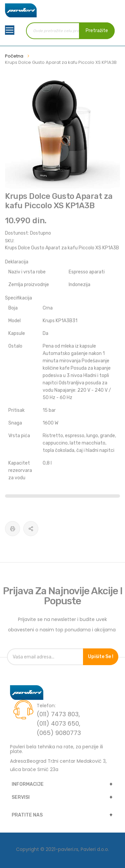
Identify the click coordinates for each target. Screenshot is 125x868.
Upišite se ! (101, 657)
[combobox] (70, 31)
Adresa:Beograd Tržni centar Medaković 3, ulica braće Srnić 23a (58, 765)
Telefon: (46, 706)
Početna (14, 56)
